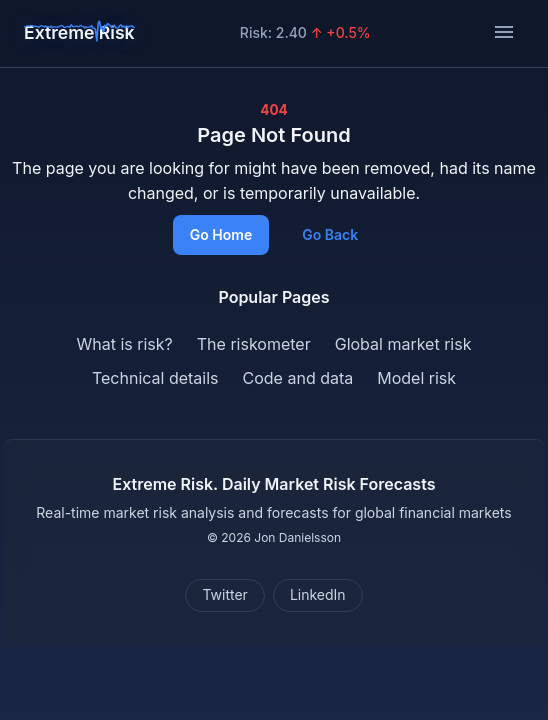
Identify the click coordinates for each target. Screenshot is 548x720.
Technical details (155, 378)
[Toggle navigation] (504, 33)
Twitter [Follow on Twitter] (224, 594)
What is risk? (125, 344)
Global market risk (403, 344)
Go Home (221, 234)
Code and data (298, 378)
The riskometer (254, 344)
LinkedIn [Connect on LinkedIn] (318, 594)
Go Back (330, 234)
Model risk (416, 378)
